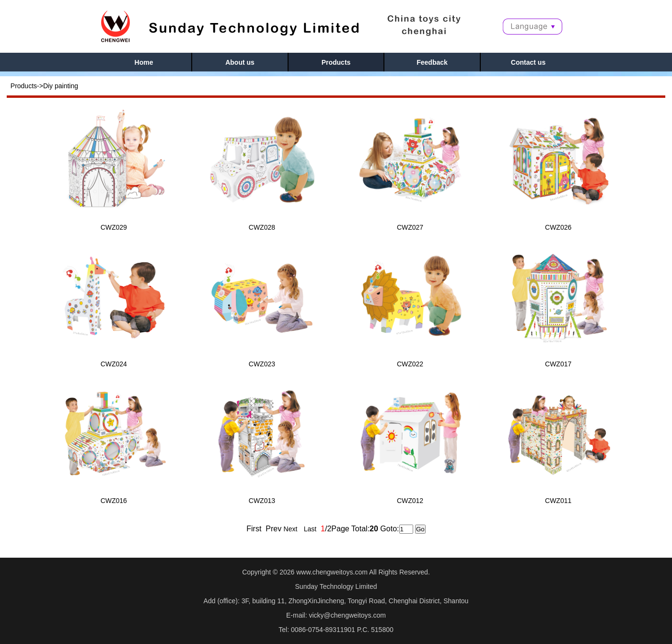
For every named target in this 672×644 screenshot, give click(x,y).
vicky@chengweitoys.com (347, 615)
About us (240, 62)
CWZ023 (262, 364)
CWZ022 (410, 364)
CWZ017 (558, 364)
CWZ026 (558, 227)
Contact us (528, 62)
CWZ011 (558, 501)
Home (144, 62)
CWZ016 (114, 501)
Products (336, 62)
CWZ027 (410, 227)
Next (291, 529)
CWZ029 (114, 227)
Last (310, 529)
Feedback (432, 62)
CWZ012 (410, 501)
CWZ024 (114, 364)
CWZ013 (262, 501)
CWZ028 (262, 227)
